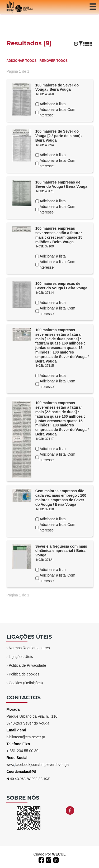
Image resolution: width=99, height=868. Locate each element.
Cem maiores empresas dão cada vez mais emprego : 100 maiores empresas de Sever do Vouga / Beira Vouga (61, 498)
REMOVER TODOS (54, 61)
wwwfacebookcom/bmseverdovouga (37, 765)
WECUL (59, 854)
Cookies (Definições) (26, 683)
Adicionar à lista (52, 104)
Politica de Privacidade (27, 665)
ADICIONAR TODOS (21, 61)
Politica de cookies (24, 674)
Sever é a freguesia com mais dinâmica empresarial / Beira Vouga (61, 551)
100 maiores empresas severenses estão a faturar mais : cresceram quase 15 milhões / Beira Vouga (59, 235)
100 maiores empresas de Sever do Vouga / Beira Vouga (61, 184)
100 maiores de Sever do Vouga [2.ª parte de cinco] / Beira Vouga (59, 136)
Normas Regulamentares (29, 648)
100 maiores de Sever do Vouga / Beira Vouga (57, 87)
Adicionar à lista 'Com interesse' (57, 112)
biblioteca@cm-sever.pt (26, 737)
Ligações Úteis (21, 657)
